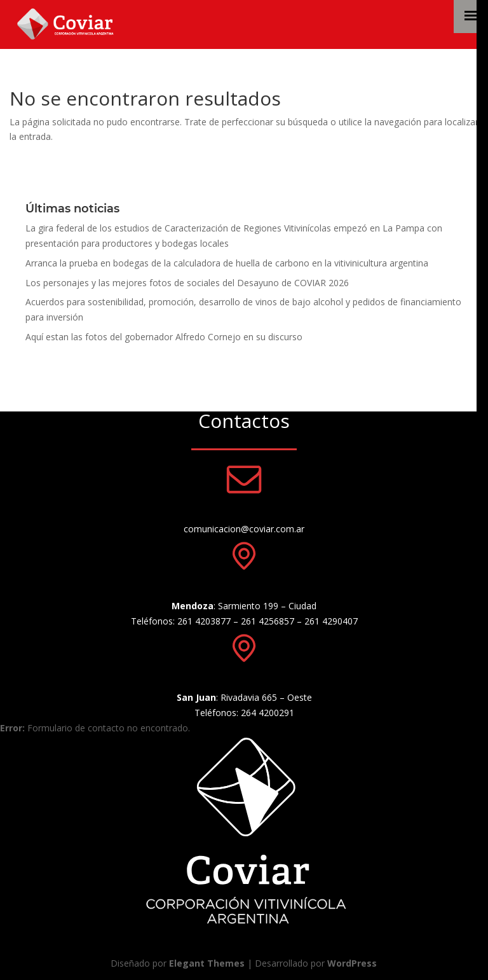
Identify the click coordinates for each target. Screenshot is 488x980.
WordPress (352, 963)
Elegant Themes (207, 963)
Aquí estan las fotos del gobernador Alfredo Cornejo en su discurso (164, 337)
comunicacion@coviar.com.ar (244, 529)
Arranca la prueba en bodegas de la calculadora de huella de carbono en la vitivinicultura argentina (227, 263)
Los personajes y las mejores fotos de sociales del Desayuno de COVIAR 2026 (187, 283)
